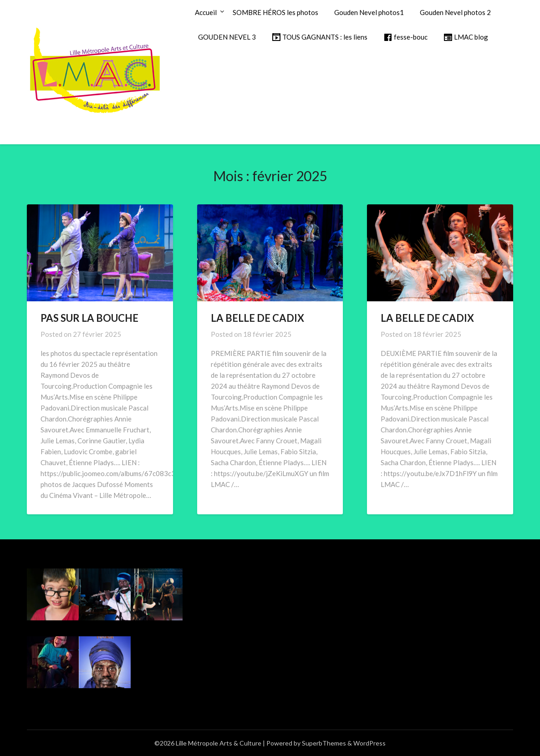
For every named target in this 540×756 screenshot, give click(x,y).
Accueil (206, 12)
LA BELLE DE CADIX (257, 318)
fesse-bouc (405, 37)
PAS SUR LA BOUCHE (89, 318)
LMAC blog (466, 37)
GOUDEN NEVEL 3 (227, 37)
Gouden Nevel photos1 (369, 12)
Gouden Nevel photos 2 (455, 12)
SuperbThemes (324, 743)
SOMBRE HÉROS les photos (275, 12)
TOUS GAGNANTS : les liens (320, 37)
